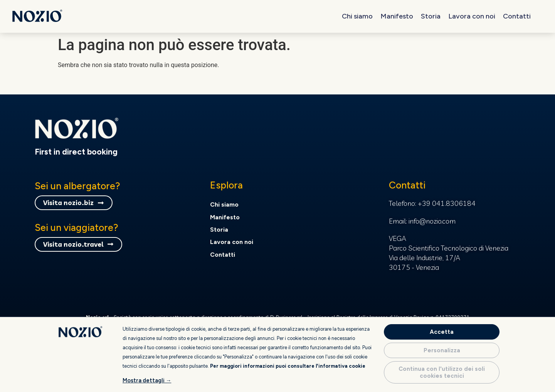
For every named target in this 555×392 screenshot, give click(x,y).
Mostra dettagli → (147, 380)
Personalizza (442, 350)
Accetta (442, 332)
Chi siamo (357, 16)
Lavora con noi (472, 16)
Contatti (517, 16)
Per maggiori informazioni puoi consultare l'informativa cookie (288, 366)
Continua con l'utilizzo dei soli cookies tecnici (442, 372)
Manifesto (397, 16)
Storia (431, 16)
